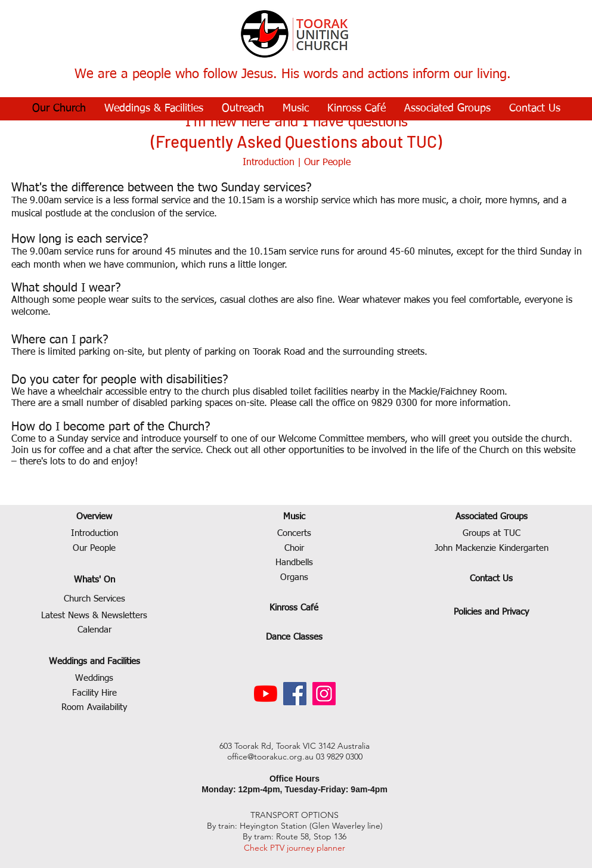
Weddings (94, 678)
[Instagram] (324, 694)
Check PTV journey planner (295, 848)
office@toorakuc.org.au (270, 757)
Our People (327, 163)
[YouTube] (266, 694)
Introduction (269, 163)
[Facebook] (295, 694)
